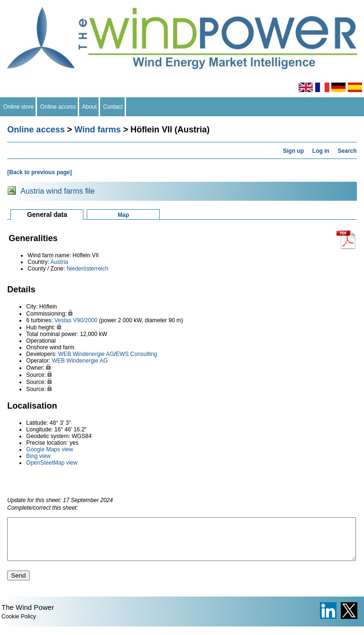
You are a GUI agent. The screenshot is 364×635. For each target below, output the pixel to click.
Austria (59, 262)
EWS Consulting (136, 354)
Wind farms (98, 130)
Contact (113, 107)
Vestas (63, 320)
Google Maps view (50, 449)
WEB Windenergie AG (86, 354)
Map (123, 215)
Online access (58, 107)
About (90, 107)
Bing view (38, 456)
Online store (18, 107)
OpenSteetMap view (52, 463)
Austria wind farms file (58, 191)
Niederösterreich (87, 269)
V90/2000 (85, 320)
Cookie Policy (19, 625)
